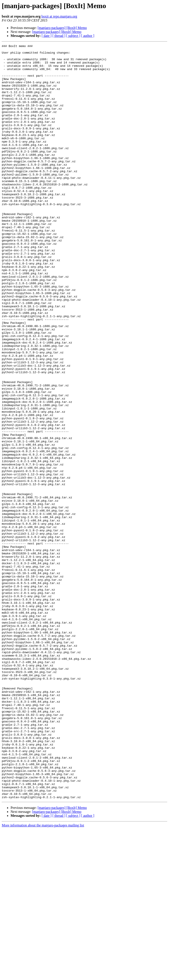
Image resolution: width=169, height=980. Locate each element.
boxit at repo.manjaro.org (59, 16)
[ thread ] (59, 36)
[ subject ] (73, 36)
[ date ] (47, 36)
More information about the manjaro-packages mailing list (43, 976)
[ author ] (88, 36)
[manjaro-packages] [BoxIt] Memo (62, 28)
